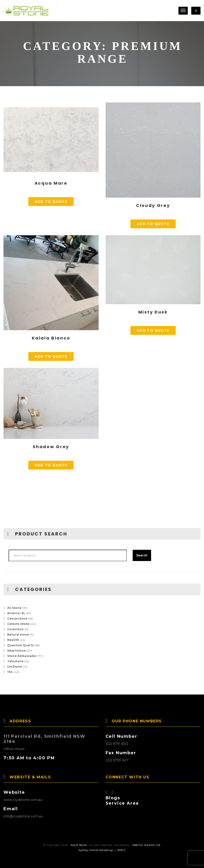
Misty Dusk (153, 312)
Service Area (122, 803)
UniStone (15, 667)
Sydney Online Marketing (96, 850)
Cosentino (15, 629)
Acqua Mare (51, 183)
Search (142, 555)
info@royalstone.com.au (23, 816)
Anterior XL (16, 613)
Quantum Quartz (21, 645)
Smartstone (16, 651)
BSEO (121, 850)
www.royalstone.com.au (23, 800)
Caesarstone (17, 618)
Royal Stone (79, 845)
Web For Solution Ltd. (146, 845)
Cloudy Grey (153, 205)
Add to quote (51, 202)
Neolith (13, 640)
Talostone (15, 661)
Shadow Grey (51, 447)
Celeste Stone (18, 624)
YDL (10, 672)
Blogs (113, 798)
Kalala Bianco (51, 338)
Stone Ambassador (22, 656)
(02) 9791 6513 (117, 744)
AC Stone (14, 608)
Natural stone (18, 635)
